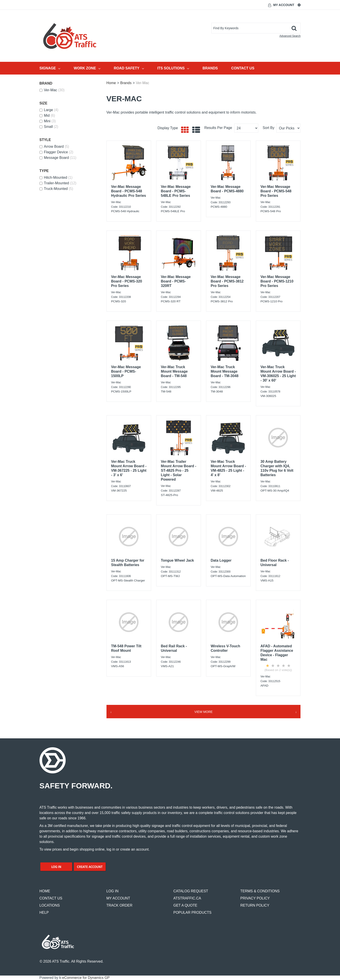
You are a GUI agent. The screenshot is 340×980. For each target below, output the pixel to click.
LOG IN (113, 891)
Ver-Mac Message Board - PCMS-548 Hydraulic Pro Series (129, 191)
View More (204, 712)
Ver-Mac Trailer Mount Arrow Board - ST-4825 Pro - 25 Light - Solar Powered (179, 470)
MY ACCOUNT (118, 898)
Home (111, 83)
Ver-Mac (52, 90)
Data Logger (221, 560)
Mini (48, 121)
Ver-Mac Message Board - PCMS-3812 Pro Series (227, 281)
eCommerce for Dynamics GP (86, 978)
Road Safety (129, 68)
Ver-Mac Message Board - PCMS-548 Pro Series (276, 191)
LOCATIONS (50, 905)
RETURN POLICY (255, 905)
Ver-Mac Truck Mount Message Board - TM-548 (174, 371)
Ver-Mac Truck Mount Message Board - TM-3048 (225, 371)
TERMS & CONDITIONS (260, 891)
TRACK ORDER (119, 905)
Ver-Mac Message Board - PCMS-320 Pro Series (127, 281)
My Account (284, 5)
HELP (44, 913)
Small (49, 127)
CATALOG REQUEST (191, 891)
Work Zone (87, 68)
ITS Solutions (173, 68)
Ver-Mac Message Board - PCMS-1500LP (126, 371)
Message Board (58, 158)
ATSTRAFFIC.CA (187, 898)
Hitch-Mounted (56, 178)
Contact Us (243, 68)
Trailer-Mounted (58, 183)
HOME (45, 891)
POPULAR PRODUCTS (193, 913)
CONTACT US (51, 898)
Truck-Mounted (56, 189)
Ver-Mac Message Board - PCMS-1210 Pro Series (277, 281)
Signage (50, 68)
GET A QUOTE (185, 905)
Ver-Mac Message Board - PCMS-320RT (176, 281)
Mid (47, 115)
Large (49, 110)
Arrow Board (54, 146)
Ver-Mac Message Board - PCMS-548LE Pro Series (176, 191)
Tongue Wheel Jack (177, 560)
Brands (210, 68)
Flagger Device (56, 152)
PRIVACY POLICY (255, 898)
